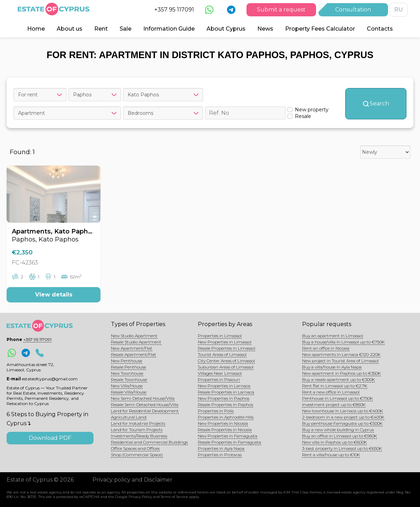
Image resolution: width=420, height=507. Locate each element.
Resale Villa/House (129, 392)
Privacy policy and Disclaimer (132, 480)
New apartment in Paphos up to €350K (341, 373)
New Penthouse (127, 361)
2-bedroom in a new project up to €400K (343, 417)
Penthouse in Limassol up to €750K (337, 398)
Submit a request (281, 10)
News (265, 29)
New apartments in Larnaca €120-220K (341, 354)
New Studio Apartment (134, 336)
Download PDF (50, 438)
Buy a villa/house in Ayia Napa (332, 367)
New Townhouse (127, 373)
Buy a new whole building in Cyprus (338, 430)
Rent (101, 29)
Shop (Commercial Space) (137, 455)
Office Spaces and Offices (135, 448)
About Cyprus (226, 29)
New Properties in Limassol (225, 342)
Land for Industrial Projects (138, 423)
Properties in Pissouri (219, 379)
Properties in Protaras (220, 455)
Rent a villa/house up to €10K (331, 455)
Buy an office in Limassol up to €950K (340, 436)
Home (36, 29)
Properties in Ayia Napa (221, 448)
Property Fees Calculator (320, 29)
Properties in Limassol (220, 336)
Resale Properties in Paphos (225, 405)
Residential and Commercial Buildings (149, 442)
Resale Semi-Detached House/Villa (145, 405)
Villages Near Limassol (220, 373)
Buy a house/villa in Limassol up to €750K (343, 342)
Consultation (353, 10)
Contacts (380, 29)
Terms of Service (174, 497)
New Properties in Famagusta (228, 436)
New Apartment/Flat (132, 348)
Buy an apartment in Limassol (333, 336)
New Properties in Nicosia (223, 423)
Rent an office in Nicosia (326, 348)
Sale (126, 29)
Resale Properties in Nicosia (225, 430)
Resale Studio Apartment (136, 342)
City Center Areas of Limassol (226, 361)
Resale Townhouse (129, 379)
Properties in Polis (216, 411)
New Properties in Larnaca (224, 386)
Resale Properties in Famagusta (229, 442)
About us (70, 29)
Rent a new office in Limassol (331, 392)
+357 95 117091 (174, 10)
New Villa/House (127, 386)
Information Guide (169, 29)
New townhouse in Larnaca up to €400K (342, 411)
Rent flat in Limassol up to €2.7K (335, 386)
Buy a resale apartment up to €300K (338, 379)
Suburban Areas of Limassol (226, 367)
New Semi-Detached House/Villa (143, 398)
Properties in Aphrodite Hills (226, 417)
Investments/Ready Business (139, 436)
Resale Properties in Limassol (227, 348)
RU (399, 10)
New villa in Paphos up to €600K (334, 442)
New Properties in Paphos (224, 398)
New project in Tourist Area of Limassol (340, 361)
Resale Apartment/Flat (134, 354)
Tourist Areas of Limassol (222, 354)
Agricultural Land (129, 417)
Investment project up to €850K (334, 405)
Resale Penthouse (128, 367)
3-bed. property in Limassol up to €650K (342, 448)
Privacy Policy (140, 497)
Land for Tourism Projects (137, 430)
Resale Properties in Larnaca (226, 392)
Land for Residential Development (145, 411)
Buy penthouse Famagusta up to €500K (342, 423)
